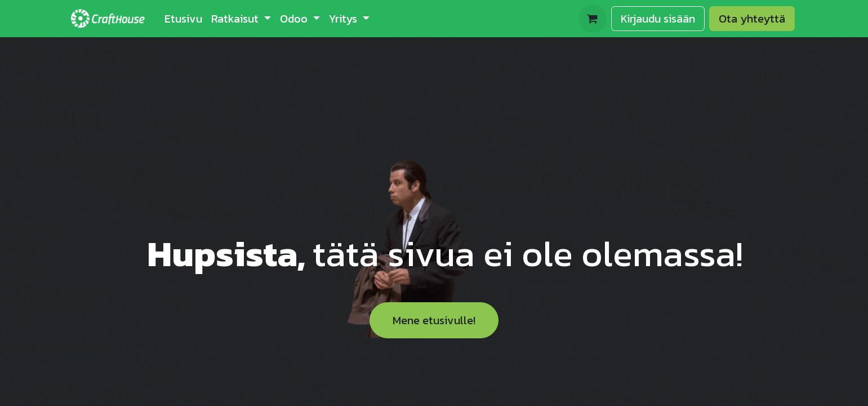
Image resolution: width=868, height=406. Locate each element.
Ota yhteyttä (752, 19)
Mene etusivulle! (434, 320)
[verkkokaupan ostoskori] (593, 19)
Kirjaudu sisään (658, 19)
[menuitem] (183, 19)
